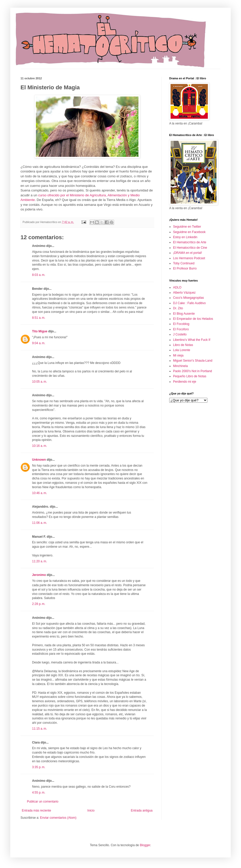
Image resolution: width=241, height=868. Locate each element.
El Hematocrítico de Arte (190, 242)
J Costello (180, 334)
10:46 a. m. (39, 493)
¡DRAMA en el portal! (188, 253)
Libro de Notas (183, 345)
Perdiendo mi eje (185, 382)
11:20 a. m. (39, 561)
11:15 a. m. (39, 729)
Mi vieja (178, 355)
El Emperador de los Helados (193, 319)
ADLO (177, 287)
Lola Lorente (182, 350)
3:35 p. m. (39, 767)
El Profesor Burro (185, 268)
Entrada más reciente (36, 811)
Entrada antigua (142, 811)
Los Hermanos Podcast (189, 258)
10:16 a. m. (39, 446)
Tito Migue (40, 331)
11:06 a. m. (39, 523)
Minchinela (180, 366)
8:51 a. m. (39, 318)
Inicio (91, 811)
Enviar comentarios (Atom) (58, 818)
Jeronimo (39, 575)
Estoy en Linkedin (185, 237)
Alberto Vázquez (184, 293)
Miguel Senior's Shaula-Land (193, 361)
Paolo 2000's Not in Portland (193, 371)
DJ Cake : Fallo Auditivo (189, 303)
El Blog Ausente (184, 314)
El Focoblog (181, 324)
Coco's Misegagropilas (188, 298)
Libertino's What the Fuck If (192, 340)
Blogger (145, 845)
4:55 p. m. (39, 793)
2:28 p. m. (39, 604)
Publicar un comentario (43, 802)
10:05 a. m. (39, 382)
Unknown (39, 460)
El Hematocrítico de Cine (190, 248)
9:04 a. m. (39, 343)
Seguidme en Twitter (187, 227)
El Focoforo (181, 329)
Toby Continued (184, 263)
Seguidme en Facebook (189, 232)
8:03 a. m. (39, 275)
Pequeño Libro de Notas (190, 376)
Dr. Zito (178, 308)
